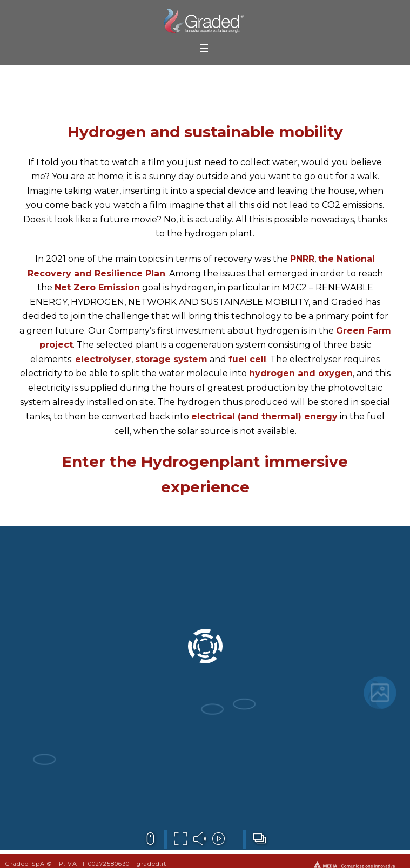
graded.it (152, 864)
